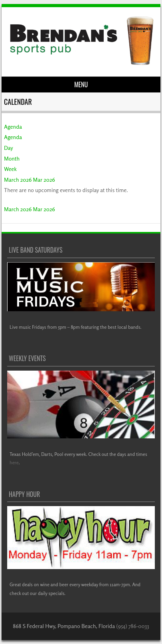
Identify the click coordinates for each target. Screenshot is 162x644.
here (14, 462)
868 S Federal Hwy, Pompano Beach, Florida (64, 626)
